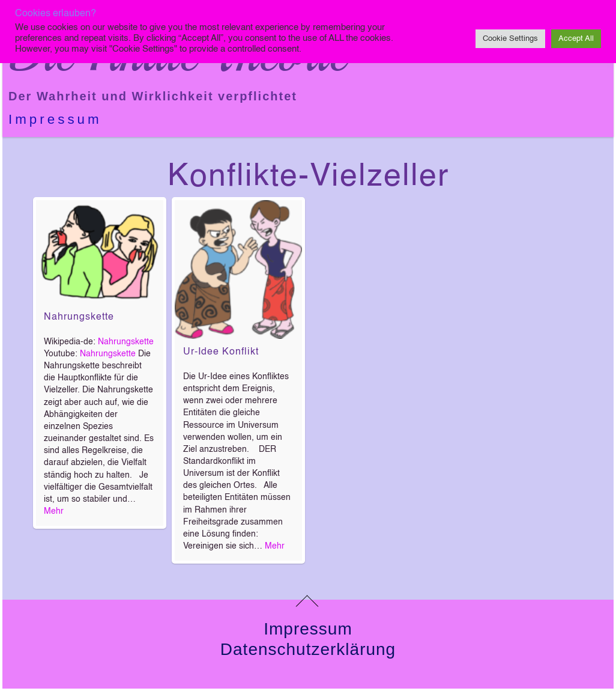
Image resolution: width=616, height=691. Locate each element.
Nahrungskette (79, 317)
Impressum (55, 119)
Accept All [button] (576, 39)
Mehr (54, 511)
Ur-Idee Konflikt (221, 352)
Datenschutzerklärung (308, 649)
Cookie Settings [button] (510, 39)
